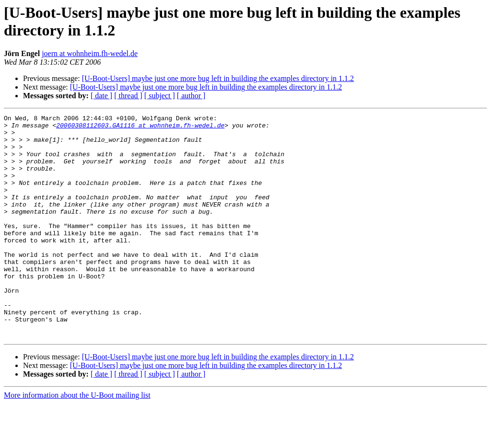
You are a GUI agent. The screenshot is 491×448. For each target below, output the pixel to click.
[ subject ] (160, 96)
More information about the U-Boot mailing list (77, 440)
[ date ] (101, 96)
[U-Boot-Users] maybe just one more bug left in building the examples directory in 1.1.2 (218, 78)
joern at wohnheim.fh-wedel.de (90, 53)
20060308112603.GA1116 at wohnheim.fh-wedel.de (140, 128)
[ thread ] (128, 96)
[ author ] (191, 96)
